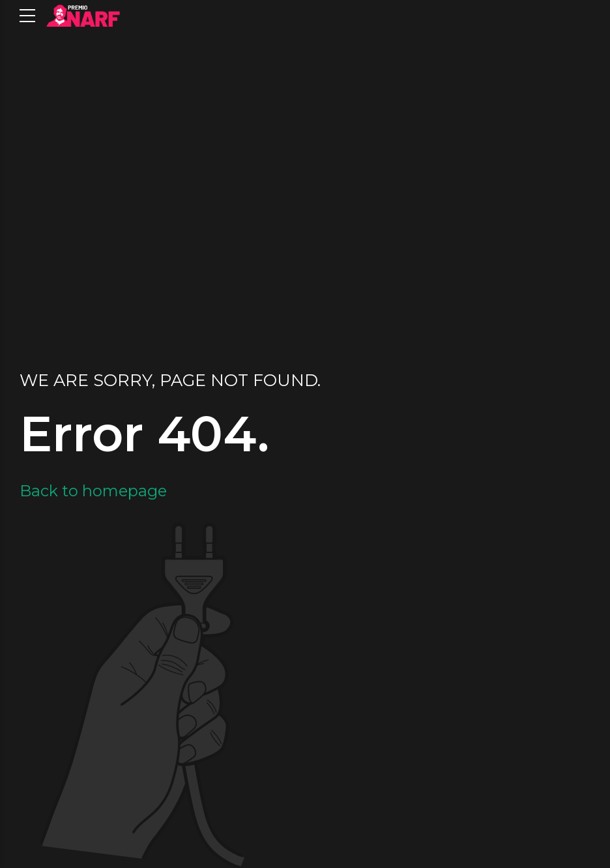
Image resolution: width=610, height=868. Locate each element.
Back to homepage (93, 491)
